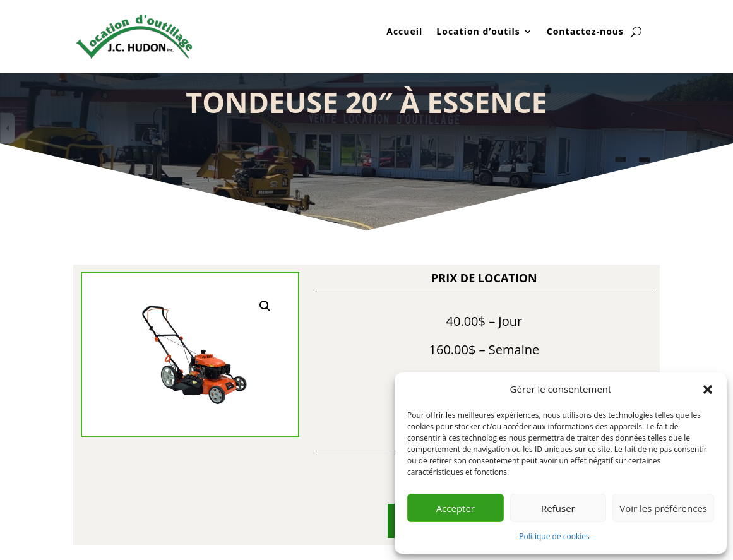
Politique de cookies (554, 536)
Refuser (558, 508)
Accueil (404, 33)
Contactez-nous (585, 33)
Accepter (456, 508)
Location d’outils (478, 33)
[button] (708, 390)
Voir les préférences (663, 508)
